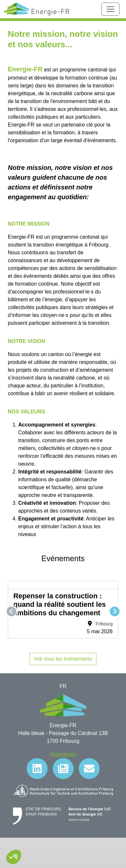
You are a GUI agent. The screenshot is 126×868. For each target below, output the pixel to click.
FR (63, 686)
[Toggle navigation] (110, 9)
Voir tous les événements (63, 659)
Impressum (63, 754)
